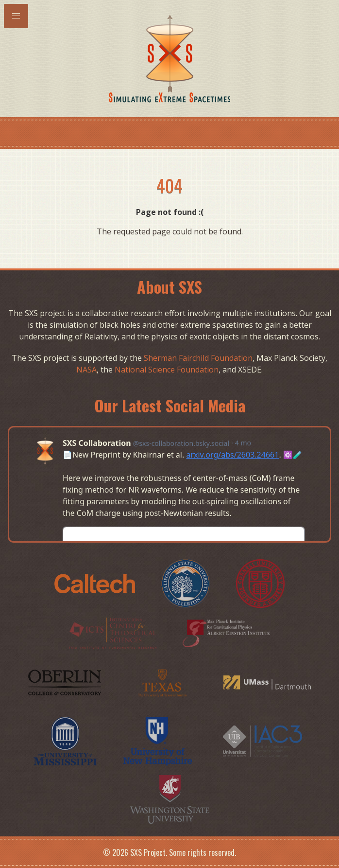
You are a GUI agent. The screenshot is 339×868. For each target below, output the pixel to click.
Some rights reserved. (203, 852)
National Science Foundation (167, 370)
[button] (16, 16)
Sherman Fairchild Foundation (198, 358)
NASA (86, 370)
